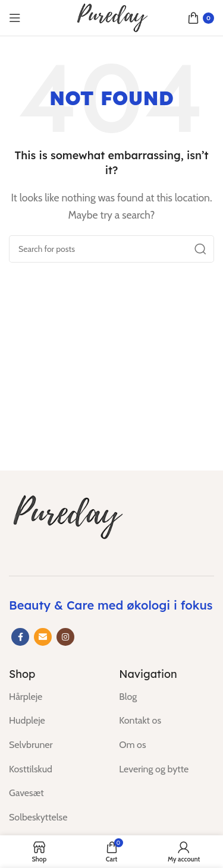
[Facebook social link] (20, 637)
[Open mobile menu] (15, 18)
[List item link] (55, 697)
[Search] (111, 249)
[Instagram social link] (65, 637)
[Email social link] (43, 637)
